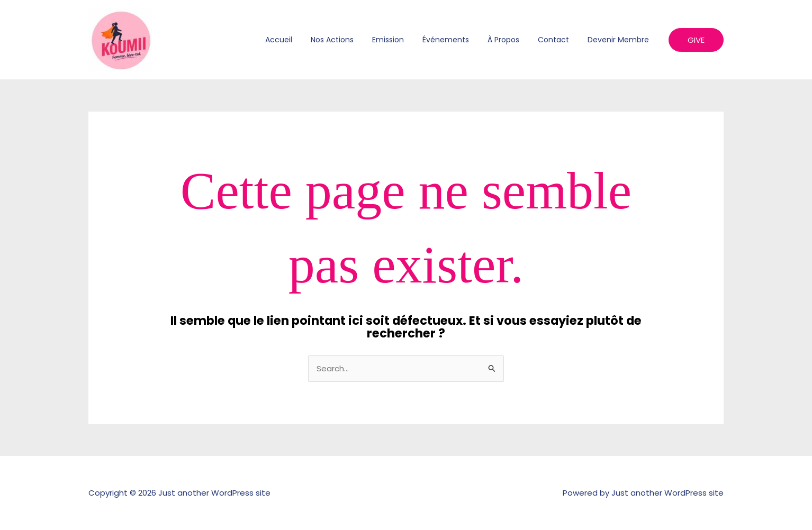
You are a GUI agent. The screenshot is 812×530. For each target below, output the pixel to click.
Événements (458, 40)
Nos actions (352, 40)
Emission (404, 40)
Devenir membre (620, 40)
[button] (696, 40)
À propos (512, 40)
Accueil (303, 40)
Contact (559, 40)
